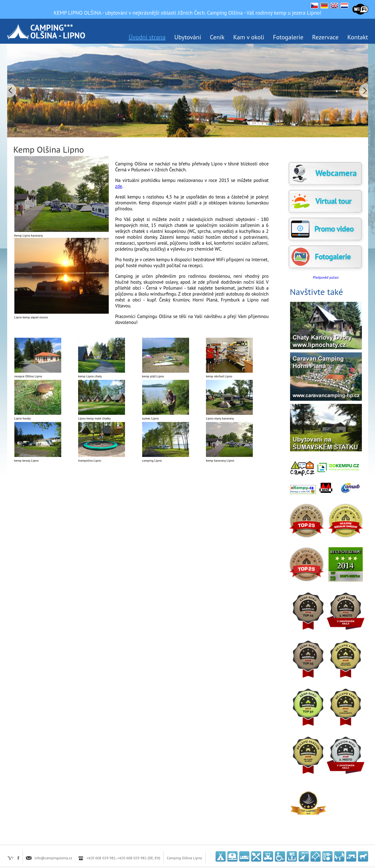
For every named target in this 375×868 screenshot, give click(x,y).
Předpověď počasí (326, 277)
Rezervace (325, 37)
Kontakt (358, 37)
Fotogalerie (288, 37)
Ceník (217, 37)
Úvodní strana (147, 37)
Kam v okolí (249, 37)
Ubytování (188, 37)
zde (119, 186)
